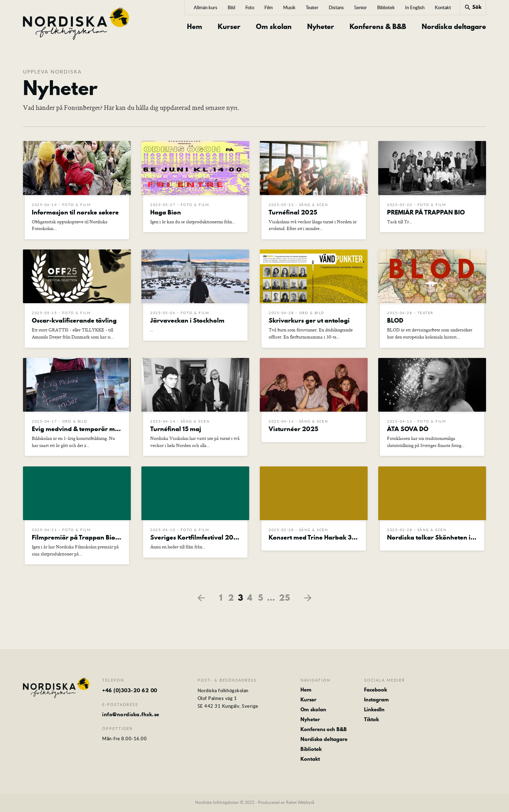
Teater (312, 7)
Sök (473, 7)
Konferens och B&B (324, 731)
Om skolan (274, 27)
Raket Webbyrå (300, 804)
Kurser (229, 27)
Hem (195, 27)
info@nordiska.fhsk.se (131, 715)
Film (269, 7)
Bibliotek (386, 7)
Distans (336, 7)
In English (415, 7)
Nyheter (321, 27)
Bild (231, 7)
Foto (250, 7)
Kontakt (443, 7)
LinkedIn (374, 711)
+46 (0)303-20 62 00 (130, 692)
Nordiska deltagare (454, 27)
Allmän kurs (206, 7)
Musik (289, 7)
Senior (361, 7)
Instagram (376, 701)
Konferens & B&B (378, 27)
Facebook (376, 691)
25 (284, 599)
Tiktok (371, 721)
